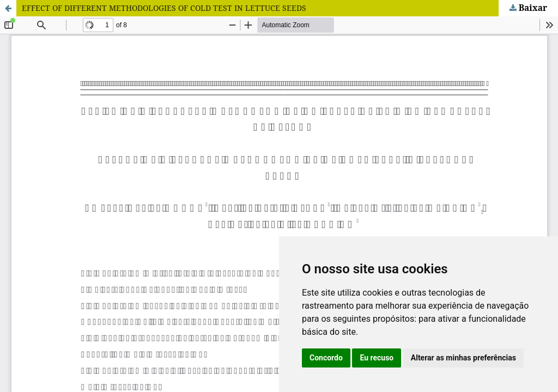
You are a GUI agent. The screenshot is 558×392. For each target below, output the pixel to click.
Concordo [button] (326, 358)
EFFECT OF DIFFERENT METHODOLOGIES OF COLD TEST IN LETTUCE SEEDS (164, 8)
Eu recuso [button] (377, 358)
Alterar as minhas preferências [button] (463, 358)
